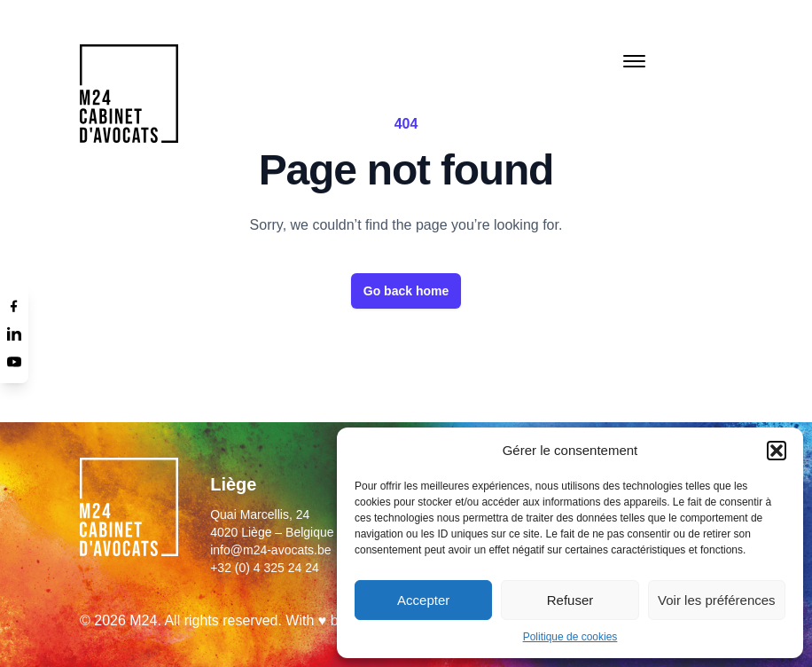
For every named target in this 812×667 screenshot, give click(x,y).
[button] (777, 451)
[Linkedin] (14, 333)
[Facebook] (14, 305)
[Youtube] (14, 362)
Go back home (406, 291)
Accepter (423, 600)
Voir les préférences (717, 600)
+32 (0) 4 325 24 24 (265, 568)
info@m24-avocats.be (270, 550)
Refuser (570, 600)
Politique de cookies (570, 637)
